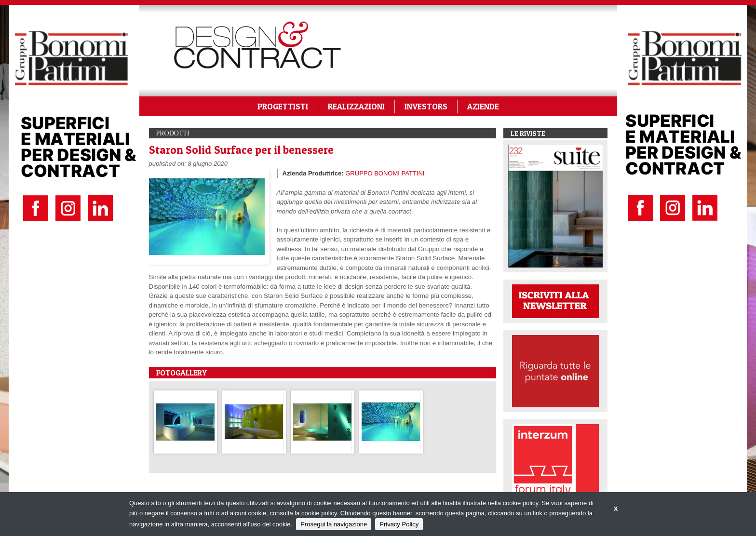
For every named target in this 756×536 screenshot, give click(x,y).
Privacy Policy (399, 524)
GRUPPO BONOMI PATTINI (385, 173)
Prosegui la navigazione (334, 524)
